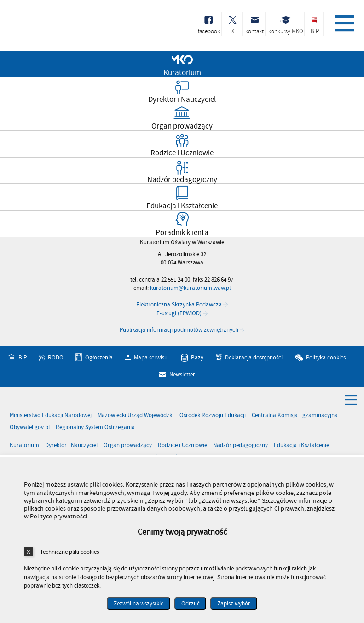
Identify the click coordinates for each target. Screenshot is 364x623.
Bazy (197, 358)
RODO (56, 358)
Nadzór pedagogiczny (240, 445)
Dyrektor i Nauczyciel (71, 445)
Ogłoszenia (99, 358)
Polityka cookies (326, 358)
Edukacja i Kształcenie (301, 445)
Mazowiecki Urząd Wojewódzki (136, 415)
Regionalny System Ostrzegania (95, 427)
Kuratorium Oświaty (55, 27)
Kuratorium (24, 445)
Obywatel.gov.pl (30, 427)
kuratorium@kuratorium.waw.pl (190, 288)
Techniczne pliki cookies (69, 552)
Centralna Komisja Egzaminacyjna (295, 415)
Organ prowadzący (128, 445)
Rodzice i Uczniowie (182, 445)
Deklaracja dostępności (254, 358)
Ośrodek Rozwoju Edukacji (213, 415)
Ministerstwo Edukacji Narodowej (51, 415)
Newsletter (182, 375)
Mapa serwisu (151, 358)
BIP (23, 358)
